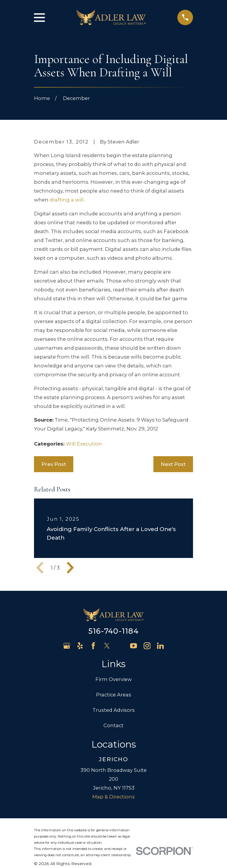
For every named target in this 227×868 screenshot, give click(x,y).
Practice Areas (114, 695)
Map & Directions (113, 797)
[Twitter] (107, 646)
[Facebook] (93, 646)
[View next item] (70, 568)
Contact (113, 725)
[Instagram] (147, 646)
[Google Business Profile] (67, 646)
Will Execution (84, 444)
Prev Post (54, 464)
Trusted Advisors (114, 710)
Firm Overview (114, 679)
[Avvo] (120, 646)
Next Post (173, 464)
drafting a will (67, 200)
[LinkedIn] (160, 646)
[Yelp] (80, 646)
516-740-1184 (113, 631)
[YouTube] (133, 646)
